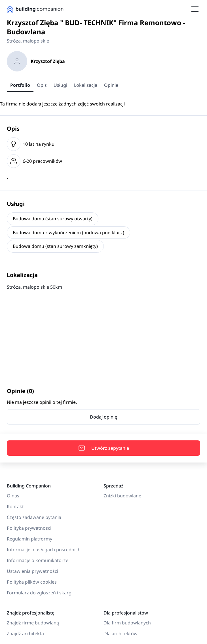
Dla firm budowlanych (127, 623)
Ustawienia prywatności (32, 571)
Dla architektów (121, 634)
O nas (13, 496)
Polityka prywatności (29, 528)
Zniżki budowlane (122, 496)
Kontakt (15, 506)
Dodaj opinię (103, 417)
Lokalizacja (86, 85)
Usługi (60, 85)
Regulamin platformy (29, 539)
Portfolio (20, 85)
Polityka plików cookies (32, 582)
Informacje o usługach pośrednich (44, 550)
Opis (42, 85)
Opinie (111, 85)
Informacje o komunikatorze (38, 560)
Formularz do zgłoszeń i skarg (39, 593)
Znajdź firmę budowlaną (33, 623)
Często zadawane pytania (34, 517)
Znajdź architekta (25, 634)
